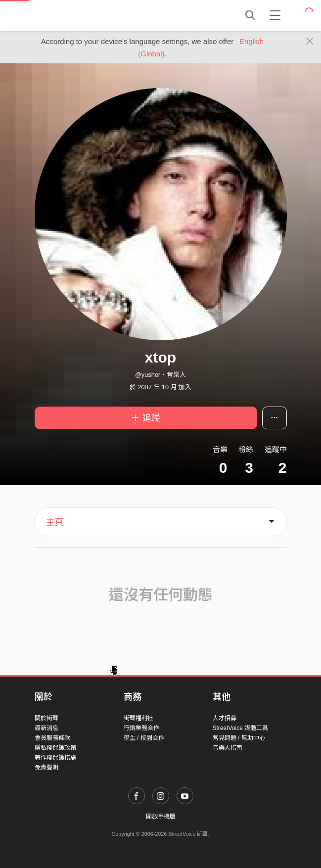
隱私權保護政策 (55, 748)
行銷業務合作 (141, 728)
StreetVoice (75, 15)
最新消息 (46, 728)
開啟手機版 (161, 817)
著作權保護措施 (55, 758)
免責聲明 (46, 768)
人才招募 (225, 718)
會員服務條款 (52, 738)
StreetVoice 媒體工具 (241, 728)
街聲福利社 (138, 718)
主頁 (55, 522)
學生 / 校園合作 (144, 738)
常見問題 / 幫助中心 (239, 738)
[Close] (310, 42)
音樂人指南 (228, 748)
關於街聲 (46, 718)
